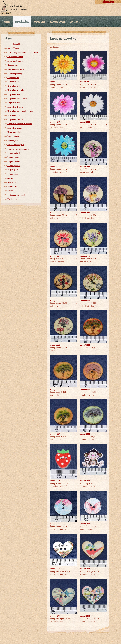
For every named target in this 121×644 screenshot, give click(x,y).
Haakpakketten (13, 48)
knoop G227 (55, 300)
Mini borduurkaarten (16, 69)
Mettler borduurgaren (16, 145)
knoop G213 (55, 616)
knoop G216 (85, 524)
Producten (22, 21)
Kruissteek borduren (15, 61)
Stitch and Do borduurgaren (18, 149)
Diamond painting (15, 73)
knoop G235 (55, 122)
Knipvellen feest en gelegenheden (21, 111)
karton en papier (14, 136)
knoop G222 (85, 389)
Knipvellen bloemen (15, 94)
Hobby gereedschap (15, 132)
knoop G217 (55, 524)
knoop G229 (55, 256)
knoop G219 (55, 481)
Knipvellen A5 (13, 78)
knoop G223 (55, 389)
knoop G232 (85, 167)
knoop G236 (85, 82)
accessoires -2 (13, 182)
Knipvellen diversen (15, 107)
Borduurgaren (13, 140)
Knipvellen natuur (15, 128)
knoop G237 (55, 82)
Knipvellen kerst (14, 115)
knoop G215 (55, 569)
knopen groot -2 (14, 170)
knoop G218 (85, 481)
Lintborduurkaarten (15, 57)
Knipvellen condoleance (17, 99)
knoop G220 (85, 434)
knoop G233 (55, 167)
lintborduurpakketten (16, 44)
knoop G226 (85, 300)
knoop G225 (55, 345)
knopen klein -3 (14, 161)
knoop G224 (85, 345)
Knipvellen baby (14, 86)
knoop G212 (85, 616)
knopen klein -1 (14, 153)
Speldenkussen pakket (16, 195)
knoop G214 (85, 569)
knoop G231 (55, 213)
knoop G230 (85, 213)
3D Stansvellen (13, 82)
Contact (74, 21)
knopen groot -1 (14, 166)
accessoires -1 (13, 178)
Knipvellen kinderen (15, 119)
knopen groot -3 (14, 174)
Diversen (11, 191)
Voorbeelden (12, 199)
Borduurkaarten (14, 65)
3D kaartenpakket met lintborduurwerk (23, 52)
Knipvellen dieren (15, 103)
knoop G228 (85, 256)
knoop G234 (85, 122)
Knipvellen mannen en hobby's (20, 124)
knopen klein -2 (14, 157)
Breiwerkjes (12, 187)
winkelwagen (108, 1)
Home (6, 21)
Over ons (40, 21)
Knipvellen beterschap (16, 90)
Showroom (57, 21)
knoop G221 (55, 434)
